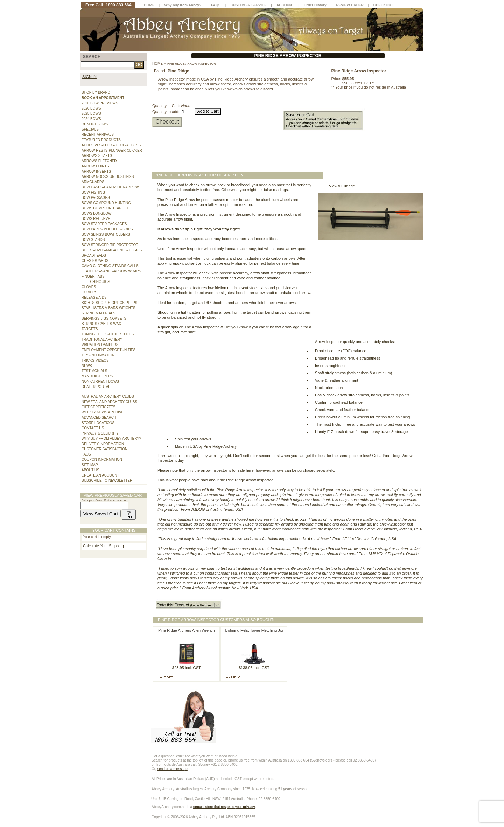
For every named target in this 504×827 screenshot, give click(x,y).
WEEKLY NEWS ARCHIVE (103, 412)
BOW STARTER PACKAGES (104, 224)
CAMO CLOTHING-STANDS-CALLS (110, 266)
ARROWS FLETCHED (99, 161)
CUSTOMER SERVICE (249, 5)
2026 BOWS (91, 108)
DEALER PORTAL (96, 387)
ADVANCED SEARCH (99, 418)
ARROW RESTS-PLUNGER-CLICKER (112, 150)
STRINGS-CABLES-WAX (101, 324)
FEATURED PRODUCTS (101, 140)
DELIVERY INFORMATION (103, 444)
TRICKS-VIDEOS (95, 360)
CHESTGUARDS (95, 261)
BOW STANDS (93, 240)
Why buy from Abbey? (183, 5)
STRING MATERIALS (99, 313)
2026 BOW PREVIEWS (100, 103)
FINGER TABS (93, 276)
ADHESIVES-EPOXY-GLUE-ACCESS (111, 145)
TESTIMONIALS (94, 371)
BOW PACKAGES (96, 198)
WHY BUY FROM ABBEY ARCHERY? (111, 439)
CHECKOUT (383, 5)
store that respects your (224, 807)
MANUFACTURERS (97, 376)
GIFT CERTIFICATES (99, 407)
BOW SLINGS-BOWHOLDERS (106, 234)
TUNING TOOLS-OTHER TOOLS (108, 334)
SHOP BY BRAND (96, 93)
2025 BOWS (91, 114)
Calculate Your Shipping (103, 546)
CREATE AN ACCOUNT (100, 475)
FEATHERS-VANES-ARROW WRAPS (111, 271)
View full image (342, 186)
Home (157, 64)
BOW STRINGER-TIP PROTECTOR (110, 245)
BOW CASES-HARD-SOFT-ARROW (110, 187)
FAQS (86, 454)
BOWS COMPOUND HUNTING (106, 203)
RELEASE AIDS (94, 297)
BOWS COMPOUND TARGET (105, 208)
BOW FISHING (93, 192)
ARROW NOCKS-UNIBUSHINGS (108, 177)
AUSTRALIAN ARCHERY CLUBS (108, 397)
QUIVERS (89, 292)
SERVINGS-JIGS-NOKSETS (104, 318)
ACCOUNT (285, 5)
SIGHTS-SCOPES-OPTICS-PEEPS (109, 303)
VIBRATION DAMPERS (100, 345)
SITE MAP (90, 465)
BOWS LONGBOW (97, 213)
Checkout (167, 122)
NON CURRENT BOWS (100, 381)
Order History (315, 5)
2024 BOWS (91, 119)
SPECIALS (90, 129)
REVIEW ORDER (350, 5)
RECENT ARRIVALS (98, 135)
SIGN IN (89, 77)
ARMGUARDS (93, 182)
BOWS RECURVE (96, 219)
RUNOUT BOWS (95, 124)
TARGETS (90, 329)
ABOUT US (90, 470)
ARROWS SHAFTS (97, 156)
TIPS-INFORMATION (98, 355)
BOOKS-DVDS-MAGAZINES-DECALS (112, 250)
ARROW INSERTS (96, 171)
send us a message (172, 769)
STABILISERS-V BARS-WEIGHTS (108, 308)
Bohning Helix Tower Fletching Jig (254, 630)
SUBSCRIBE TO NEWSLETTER (107, 481)
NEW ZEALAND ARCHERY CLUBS (109, 402)
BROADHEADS (94, 255)
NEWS (87, 366)
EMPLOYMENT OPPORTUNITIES (108, 350)
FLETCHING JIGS (96, 282)
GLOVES (89, 287)
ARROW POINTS (95, 166)
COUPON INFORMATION (102, 460)
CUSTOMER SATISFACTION (104, 449)
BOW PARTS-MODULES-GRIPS (107, 229)
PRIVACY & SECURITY (100, 433)
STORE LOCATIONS (98, 423)
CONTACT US (93, 428)
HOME (149, 5)
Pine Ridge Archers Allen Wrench (187, 630)
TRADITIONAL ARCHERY (102, 339)
